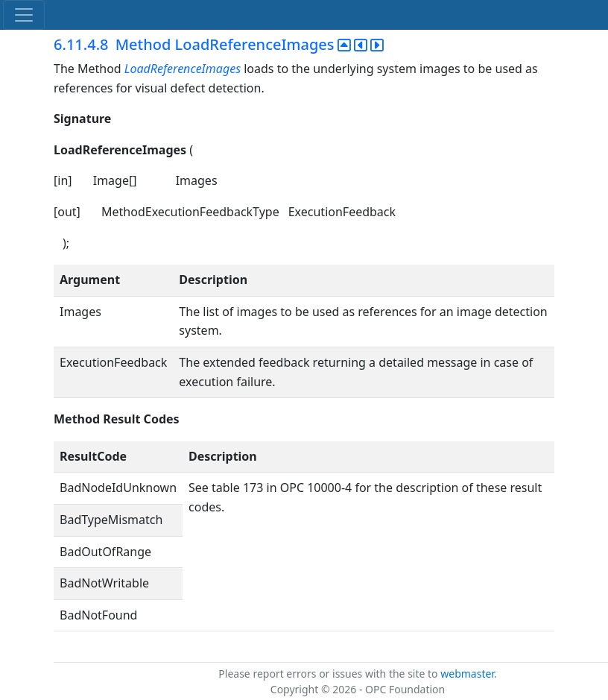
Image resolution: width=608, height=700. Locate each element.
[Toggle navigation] (24, 15)
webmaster (467, 674)
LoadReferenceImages (183, 69)
